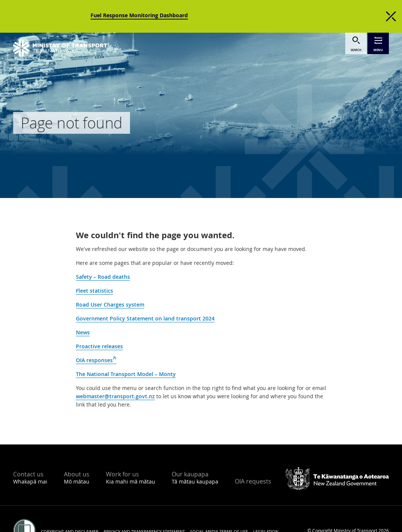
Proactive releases (99, 346)
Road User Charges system (110, 305)
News (83, 332)
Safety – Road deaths (103, 277)
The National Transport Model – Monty (126, 374)
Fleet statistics (94, 291)
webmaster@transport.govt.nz (115, 396)
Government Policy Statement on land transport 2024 (145, 318)
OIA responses (96, 360)
